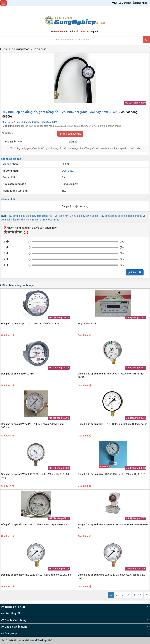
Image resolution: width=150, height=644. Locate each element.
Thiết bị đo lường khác (17, 49)
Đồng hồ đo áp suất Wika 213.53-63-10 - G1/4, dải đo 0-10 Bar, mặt (36, 575)
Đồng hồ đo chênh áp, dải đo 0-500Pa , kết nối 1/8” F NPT (31, 324)
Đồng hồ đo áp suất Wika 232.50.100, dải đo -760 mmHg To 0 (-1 (112, 474)
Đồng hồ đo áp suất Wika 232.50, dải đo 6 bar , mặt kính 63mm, (34, 524)
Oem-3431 (68, 171)
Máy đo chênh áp (87, 324)
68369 (43, 220)
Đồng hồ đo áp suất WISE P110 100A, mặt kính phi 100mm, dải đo (113, 424)
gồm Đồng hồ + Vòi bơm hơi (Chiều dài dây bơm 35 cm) (68, 216)
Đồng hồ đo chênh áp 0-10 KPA (18, 374)
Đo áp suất (39, 49)
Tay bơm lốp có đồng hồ (22, 216)
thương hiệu (92, 32)
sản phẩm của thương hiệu (37, 122)
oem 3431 (54, 220)
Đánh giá (135, 272)
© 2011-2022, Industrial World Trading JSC (27, 640)
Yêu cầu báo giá (70, 134)
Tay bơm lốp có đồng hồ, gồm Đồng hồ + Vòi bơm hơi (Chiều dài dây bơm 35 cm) (61, 112)
